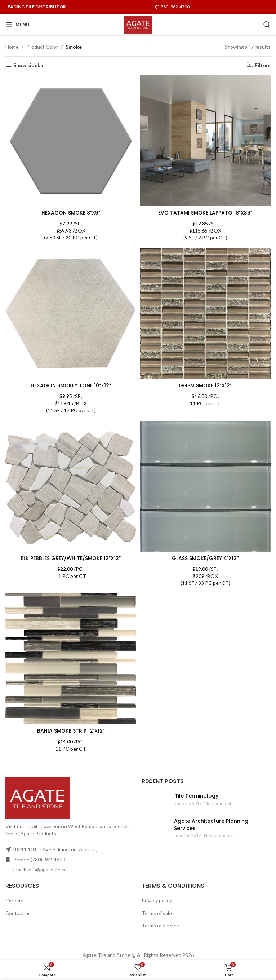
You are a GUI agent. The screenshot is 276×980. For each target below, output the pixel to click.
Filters (263, 65)
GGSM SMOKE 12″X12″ (205, 385)
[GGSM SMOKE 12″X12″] (205, 314)
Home (12, 47)
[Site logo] (138, 24)
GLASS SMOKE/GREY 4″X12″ (205, 558)
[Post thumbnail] (155, 800)
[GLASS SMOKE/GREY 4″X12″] (205, 486)
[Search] (267, 25)
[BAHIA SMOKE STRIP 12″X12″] (71, 659)
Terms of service (160, 925)
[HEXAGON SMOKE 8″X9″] (71, 141)
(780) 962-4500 (172, 7)
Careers (14, 900)
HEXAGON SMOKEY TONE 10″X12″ (71, 385)
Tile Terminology (197, 796)
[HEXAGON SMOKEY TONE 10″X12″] (71, 314)
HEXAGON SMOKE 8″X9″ (71, 213)
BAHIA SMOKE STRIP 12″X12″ (71, 731)
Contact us (18, 913)
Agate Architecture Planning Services (211, 825)
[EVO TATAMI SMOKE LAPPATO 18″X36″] (205, 141)
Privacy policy (157, 900)
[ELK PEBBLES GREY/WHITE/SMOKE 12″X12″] (71, 486)
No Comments (219, 804)
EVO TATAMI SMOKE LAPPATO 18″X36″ (205, 213)
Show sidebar (29, 65)
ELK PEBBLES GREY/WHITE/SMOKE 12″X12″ (71, 558)
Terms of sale (157, 913)
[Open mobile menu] (17, 25)
